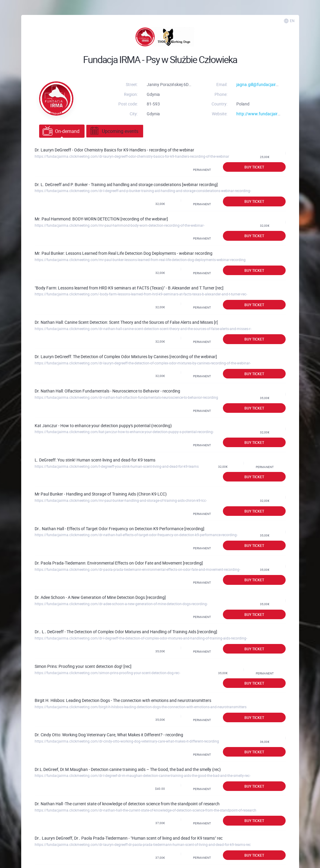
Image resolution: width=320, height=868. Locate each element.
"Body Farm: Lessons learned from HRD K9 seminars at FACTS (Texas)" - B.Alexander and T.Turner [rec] (129, 288)
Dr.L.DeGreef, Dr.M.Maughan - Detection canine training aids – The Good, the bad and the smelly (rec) (128, 769)
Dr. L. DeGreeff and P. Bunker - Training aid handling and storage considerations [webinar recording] (126, 184)
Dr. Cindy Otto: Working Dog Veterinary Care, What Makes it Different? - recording (109, 735)
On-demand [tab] (61, 131)
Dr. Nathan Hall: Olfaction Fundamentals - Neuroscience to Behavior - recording (107, 391)
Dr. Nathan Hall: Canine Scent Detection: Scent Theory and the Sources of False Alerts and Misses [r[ (126, 322)
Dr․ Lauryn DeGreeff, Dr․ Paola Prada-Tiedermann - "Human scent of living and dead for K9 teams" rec (129, 838)
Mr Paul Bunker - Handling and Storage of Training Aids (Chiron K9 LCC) (101, 494)
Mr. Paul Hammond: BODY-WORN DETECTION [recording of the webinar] (101, 219)
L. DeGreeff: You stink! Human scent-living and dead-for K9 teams (95, 460)
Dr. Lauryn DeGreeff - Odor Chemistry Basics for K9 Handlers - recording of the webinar (114, 150)
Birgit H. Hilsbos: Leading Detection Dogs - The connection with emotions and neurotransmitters (123, 700)
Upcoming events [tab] (114, 131)
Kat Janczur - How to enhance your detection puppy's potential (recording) (103, 425)
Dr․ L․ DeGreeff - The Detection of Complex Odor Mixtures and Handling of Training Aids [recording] (126, 632)
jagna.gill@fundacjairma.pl (261, 84)
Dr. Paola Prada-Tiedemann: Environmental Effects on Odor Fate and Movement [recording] (119, 563)
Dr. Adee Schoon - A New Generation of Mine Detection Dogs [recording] (100, 597)
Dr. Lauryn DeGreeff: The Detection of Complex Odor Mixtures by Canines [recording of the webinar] (126, 356)
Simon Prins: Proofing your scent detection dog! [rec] (83, 666)
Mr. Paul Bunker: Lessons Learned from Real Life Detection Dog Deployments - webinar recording (124, 253)
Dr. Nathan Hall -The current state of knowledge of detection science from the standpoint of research (127, 804)
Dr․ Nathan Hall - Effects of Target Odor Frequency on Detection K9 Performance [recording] (120, 529)
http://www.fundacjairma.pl (262, 114)
